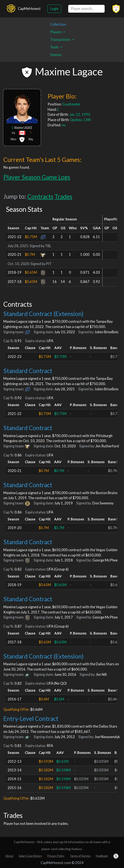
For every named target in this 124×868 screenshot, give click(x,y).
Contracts (40, 196)
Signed (35, 246)
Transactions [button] (61, 40)
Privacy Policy (56, 856)
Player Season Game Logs (37, 177)
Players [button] (56, 32)
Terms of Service (80, 856)
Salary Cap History (30, 856)
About (9, 856)
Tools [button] (55, 47)
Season (56, 55)
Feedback (102, 856)
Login (54, 9)
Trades (63, 196)
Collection (58, 24)
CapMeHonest (29, 9)
